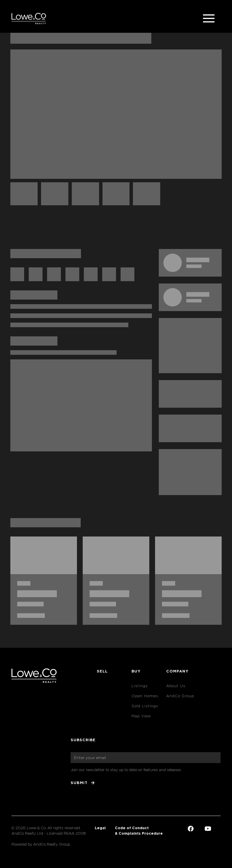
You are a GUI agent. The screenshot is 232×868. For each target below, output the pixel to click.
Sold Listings (145, 706)
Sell (102, 671)
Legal (100, 828)
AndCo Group (180, 696)
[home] (29, 18)
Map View (141, 716)
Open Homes (145, 696)
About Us (176, 686)
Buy (136, 671)
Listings (140, 686)
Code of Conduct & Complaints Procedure (139, 830)
